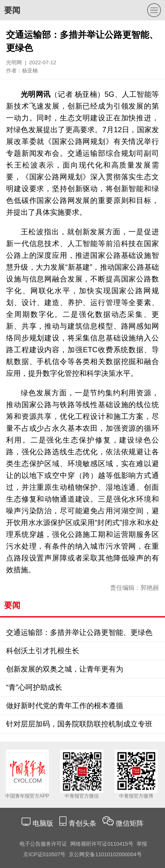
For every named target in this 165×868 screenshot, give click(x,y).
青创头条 (84, 823)
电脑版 (43, 823)
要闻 (12, 10)
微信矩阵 (130, 823)
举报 (142, 844)
